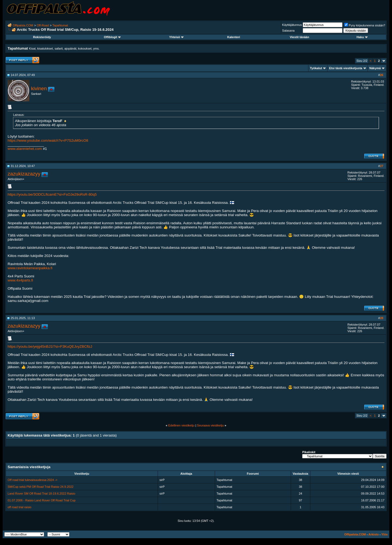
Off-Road (43, 25)
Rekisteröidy (42, 37)
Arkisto (373, 534)
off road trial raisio (19, 507)
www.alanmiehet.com (25, 149)
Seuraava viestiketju (210, 425)
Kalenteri (234, 37)
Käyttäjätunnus (292, 25)
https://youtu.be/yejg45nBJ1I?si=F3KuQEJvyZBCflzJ (50, 346)
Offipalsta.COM (23, 25)
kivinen (39, 88)
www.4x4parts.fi (20, 280)
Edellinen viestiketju (181, 425)
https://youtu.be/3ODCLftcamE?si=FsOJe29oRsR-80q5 (52, 194)
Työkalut (316, 68)
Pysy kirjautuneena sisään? (365, 25)
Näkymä (375, 68)
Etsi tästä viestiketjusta (346, 68)
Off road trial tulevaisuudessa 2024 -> (33, 480)
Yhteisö (177, 37)
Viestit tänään (299, 37)
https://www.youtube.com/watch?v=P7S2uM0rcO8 (48, 140)
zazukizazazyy (24, 174)
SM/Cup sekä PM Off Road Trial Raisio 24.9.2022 (41, 487)
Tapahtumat (60, 25)
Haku (362, 37)
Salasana (288, 31)
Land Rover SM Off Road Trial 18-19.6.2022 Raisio (42, 493)
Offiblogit (112, 37)
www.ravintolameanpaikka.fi (30, 268)
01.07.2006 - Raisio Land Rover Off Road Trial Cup (42, 500)
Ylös (385, 534)
